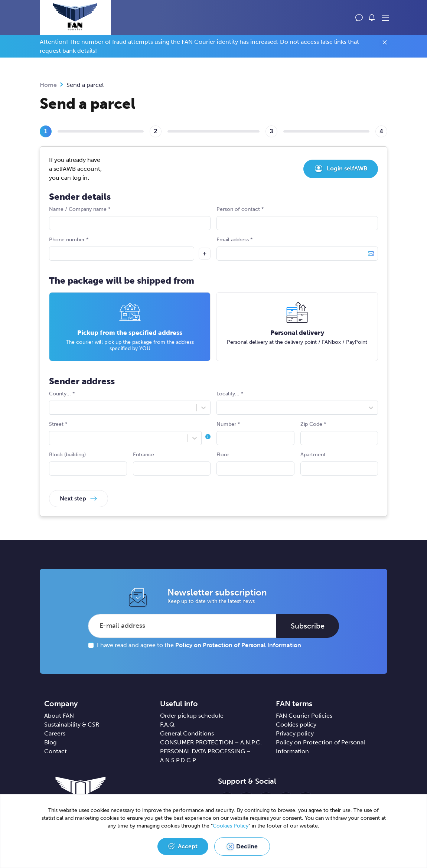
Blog (50, 742)
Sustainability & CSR (72, 725)
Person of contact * (297, 218)
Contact (56, 751)
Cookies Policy (231, 826)
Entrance (172, 464)
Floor (255, 464)
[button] (372, 17)
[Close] (385, 43)
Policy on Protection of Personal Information (238, 645)
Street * (130, 433)
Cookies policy (296, 725)
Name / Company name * (130, 218)
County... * (130, 403)
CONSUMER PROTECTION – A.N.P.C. (211, 742)
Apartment (339, 464)
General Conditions (187, 733)
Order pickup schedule (192, 716)
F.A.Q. (168, 725)
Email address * (297, 249)
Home (48, 85)
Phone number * (122, 249)
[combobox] (54, 408)
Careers (55, 733)
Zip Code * (339, 433)
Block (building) (88, 464)
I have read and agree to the (199, 645)
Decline (247, 846)
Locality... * (297, 403)
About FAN (59, 716)
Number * (255, 433)
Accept (188, 846)
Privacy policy (295, 733)
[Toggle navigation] (385, 18)
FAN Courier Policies (304, 716)
